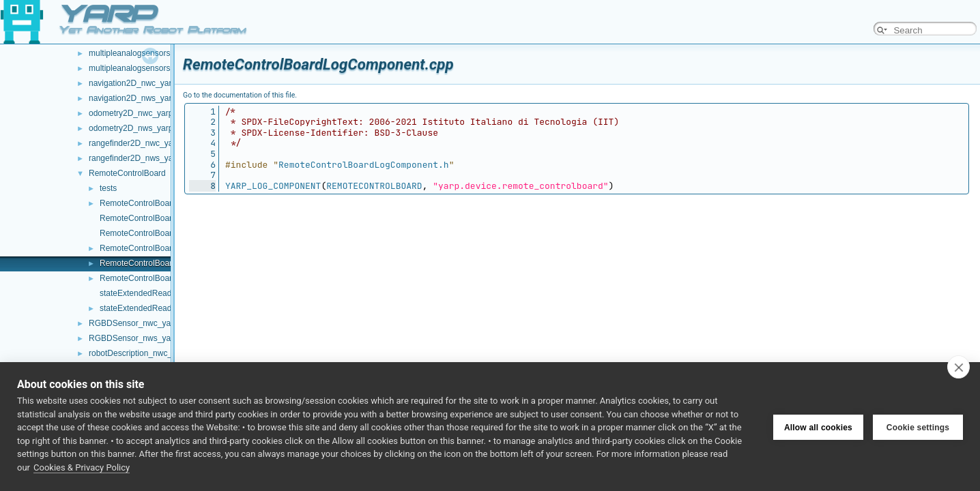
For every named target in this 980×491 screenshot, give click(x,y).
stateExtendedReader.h (142, 308)
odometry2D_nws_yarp (131, 128)
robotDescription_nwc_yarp (138, 353)
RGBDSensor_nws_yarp (133, 338)
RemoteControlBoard (127, 173)
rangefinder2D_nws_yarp (134, 158)
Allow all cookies (818, 427)
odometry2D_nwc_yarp (131, 113)
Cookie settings (918, 427)
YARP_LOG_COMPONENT (273, 186)
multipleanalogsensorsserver (141, 68)
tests (108, 188)
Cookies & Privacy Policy (82, 467)
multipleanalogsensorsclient (139, 53)
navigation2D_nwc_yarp (132, 83)
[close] (959, 367)
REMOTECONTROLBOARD (374, 186)
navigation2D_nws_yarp (132, 98)
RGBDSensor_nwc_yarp (133, 323)
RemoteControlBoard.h (142, 218)
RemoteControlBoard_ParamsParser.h (170, 248)
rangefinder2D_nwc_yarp (134, 143)
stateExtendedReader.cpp (147, 293)
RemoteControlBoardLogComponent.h (170, 278)
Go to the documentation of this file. (240, 95)
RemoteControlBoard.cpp (146, 203)
